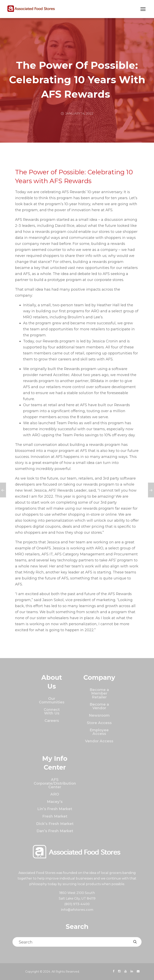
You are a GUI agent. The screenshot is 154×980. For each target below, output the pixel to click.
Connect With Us (52, 711)
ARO (55, 794)
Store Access (99, 723)
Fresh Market (55, 816)
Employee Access (99, 732)
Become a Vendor (99, 706)
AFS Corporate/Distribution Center (55, 783)
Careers (52, 721)
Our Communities (52, 700)
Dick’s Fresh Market (55, 824)
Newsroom (99, 715)
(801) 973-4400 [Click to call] (77, 904)
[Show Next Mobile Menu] (143, 9)
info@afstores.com (77, 910)
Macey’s (55, 802)
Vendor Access (99, 741)
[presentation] (114, 971)
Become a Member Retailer (99, 693)
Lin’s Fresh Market (55, 809)
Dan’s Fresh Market (55, 831)
